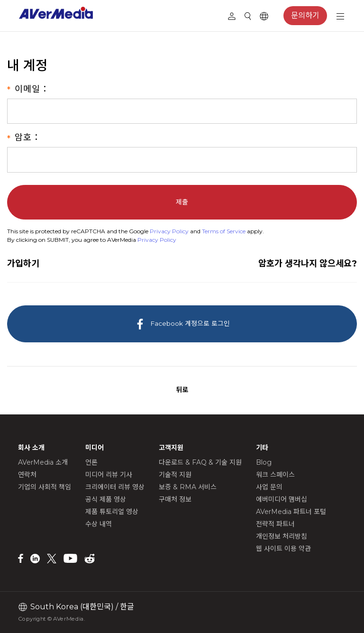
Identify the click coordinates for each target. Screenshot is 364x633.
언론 (91, 462)
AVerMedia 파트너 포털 (291, 512)
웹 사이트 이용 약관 (283, 549)
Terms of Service (224, 231)
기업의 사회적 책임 (45, 487)
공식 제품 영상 (106, 499)
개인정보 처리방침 (282, 536)
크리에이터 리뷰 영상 (115, 487)
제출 (182, 202)
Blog (264, 462)
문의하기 (305, 15)
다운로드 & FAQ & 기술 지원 (200, 462)
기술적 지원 (175, 475)
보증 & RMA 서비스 (188, 487)
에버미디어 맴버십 (282, 499)
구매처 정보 (175, 499)
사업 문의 (269, 487)
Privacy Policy (169, 231)
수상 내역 (99, 524)
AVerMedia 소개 (43, 462)
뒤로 (182, 390)
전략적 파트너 (275, 524)
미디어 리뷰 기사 (109, 475)
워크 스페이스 (275, 475)
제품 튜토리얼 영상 (112, 512)
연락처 (27, 475)
